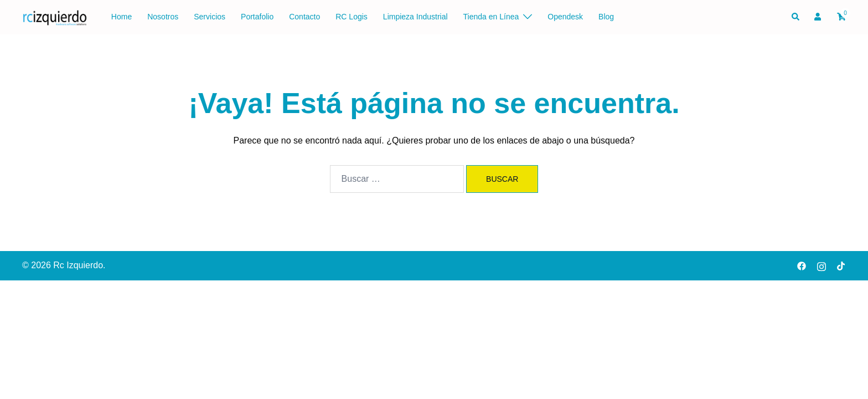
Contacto (304, 17)
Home (122, 17)
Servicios (210, 17)
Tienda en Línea (491, 17)
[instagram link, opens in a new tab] (821, 265)
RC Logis (352, 17)
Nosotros (163, 17)
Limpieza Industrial (415, 17)
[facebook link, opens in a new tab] (802, 265)
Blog (606, 17)
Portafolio (257, 17)
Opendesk (565, 17)
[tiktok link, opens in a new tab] (841, 265)
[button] (796, 17)
